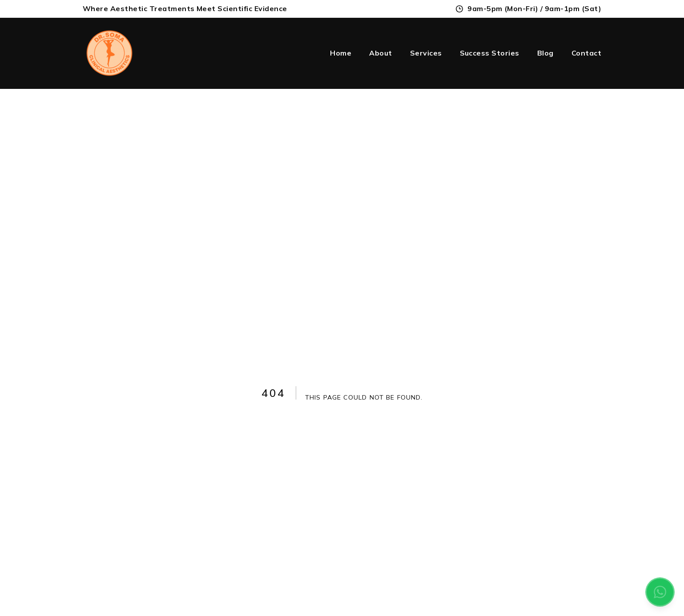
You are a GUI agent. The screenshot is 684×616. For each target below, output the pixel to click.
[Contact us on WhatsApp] (660, 592)
